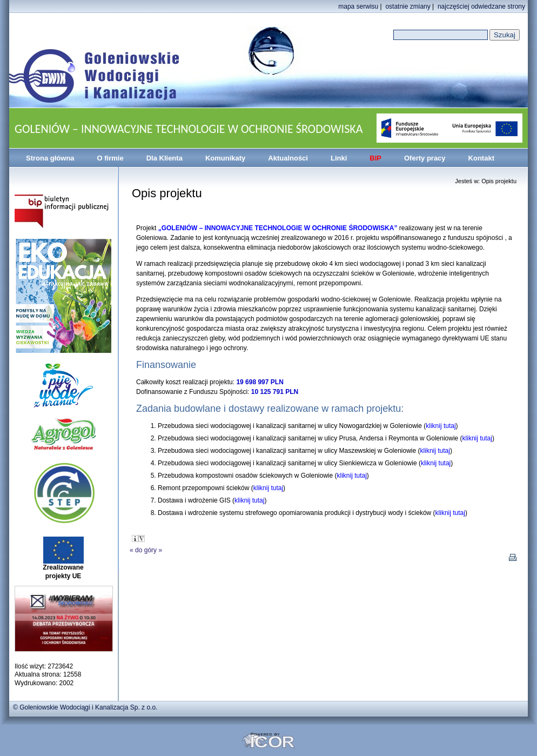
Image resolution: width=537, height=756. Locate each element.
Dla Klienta (165, 158)
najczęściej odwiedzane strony (481, 6)
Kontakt (481, 158)
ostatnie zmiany (408, 6)
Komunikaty (225, 158)
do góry (146, 550)
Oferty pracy (425, 158)
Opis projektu (499, 181)
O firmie (110, 158)
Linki (339, 158)
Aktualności (288, 158)
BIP (375, 158)
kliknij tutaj (441, 426)
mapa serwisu (358, 6)
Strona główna (50, 158)
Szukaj (505, 35)
